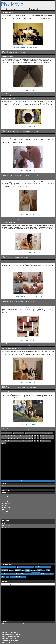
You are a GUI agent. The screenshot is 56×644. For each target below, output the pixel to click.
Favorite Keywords (7, 564)
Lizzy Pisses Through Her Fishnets (10, 179)
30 (38, 436)
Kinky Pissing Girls (6, 503)
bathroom (16, 258)
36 (2, 438)
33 (47, 436)
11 (34, 433)
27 (29, 436)
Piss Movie (12, 4)
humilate (8, 132)
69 (47, 441)
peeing (40, 570)
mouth (23, 570)
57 (11, 441)
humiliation (28, 387)
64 (32, 441)
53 (53, 438)
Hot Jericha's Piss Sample (8, 305)
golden (21, 175)
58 (14, 441)
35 (53, 436)
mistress (16, 53)
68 (44, 441)
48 (38, 438)
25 (23, 436)
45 (29, 438)
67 (41, 441)
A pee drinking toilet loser (8, 13)
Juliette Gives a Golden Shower (9, 135)
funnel (15, 132)
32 (44, 436)
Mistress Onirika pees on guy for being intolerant (13, 624)
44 (26, 438)
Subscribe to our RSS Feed (28, 481)
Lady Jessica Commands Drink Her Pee (11, 349)
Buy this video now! (28, 90)
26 (26, 436)
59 (17, 441)
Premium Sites (6, 490)
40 (14, 438)
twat (21, 345)
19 (5, 436)
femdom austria (13, 567)
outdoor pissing (9, 430)
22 (14, 436)
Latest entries (6, 622)
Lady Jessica (9, 387)
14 (43, 433)
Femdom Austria (9, 175)
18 (2, 436)
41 (17, 438)
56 (8, 441)
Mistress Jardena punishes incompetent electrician (13, 626)
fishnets (16, 219)
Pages (4, 484)
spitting (24, 132)
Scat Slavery (5, 518)
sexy (22, 53)
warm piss (24, 577)
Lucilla (30, 430)
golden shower (30, 567)
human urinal (33, 132)
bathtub (33, 175)
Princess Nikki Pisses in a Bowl (9, 261)
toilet (9, 258)
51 (47, 438)
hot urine (48, 567)
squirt (24, 301)
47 (35, 438)
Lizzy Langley (9, 219)
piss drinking (19, 132)
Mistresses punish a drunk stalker (9, 628)
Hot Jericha (34, 345)
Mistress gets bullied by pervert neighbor (11, 643)
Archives (4, 581)
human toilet (28, 132)
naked (22, 219)
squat (27, 430)
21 (11, 436)
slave (19, 53)
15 (45, 433)
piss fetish (12, 574)
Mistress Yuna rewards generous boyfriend (11, 634)
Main (3, 486)
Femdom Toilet (5, 497)
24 (20, 436)
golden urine (25, 345)
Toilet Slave (4, 495)
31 (41, 436)
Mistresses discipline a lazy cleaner (10, 632)
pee (14, 345)
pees (44, 570)
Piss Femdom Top (6, 525)
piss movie (20, 574)
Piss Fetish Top (5, 527)
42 (20, 438)
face (24, 53)
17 (51, 433)
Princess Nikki (9, 301)
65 (35, 441)
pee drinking (14, 387)
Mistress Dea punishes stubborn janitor (11, 630)
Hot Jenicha (8, 345)
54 (2, 441)
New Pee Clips (5, 501)
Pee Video (4, 510)
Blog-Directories (6, 521)
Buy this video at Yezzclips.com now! (28, 48)
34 (50, 436)
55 (5, 441)
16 (48, 433)
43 (23, 438)
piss (7, 53)
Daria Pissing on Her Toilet (8, 223)
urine (37, 132)
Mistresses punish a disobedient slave (10, 636)
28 (32, 436)
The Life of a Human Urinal (8, 99)
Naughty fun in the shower (8, 56)
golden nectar (21, 567)
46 (32, 438)
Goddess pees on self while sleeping (10, 641)
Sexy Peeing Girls (6, 507)
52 (50, 438)
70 (50, 441)
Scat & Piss (4, 516)
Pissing (18, 387)
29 (35, 436)
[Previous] (4, 433)
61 (23, 441)
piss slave (12, 132)
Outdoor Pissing (5, 512)
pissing (9, 53)
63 (29, 441)
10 (31, 433)
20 (8, 436)
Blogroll (4, 493)
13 (40, 433)
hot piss (13, 53)
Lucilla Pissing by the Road (8, 391)
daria (7, 258)
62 (26, 441)
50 (44, 438)
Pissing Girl (4, 505)
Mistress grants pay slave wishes (9, 639)
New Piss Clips (5, 499)
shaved (51, 574)
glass (31, 387)
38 (8, 438)
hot (36, 567)
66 (38, 441)
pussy (27, 175)
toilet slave (12, 577)
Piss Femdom (5, 514)
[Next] (3, 443)
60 (20, 441)
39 (11, 438)
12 (37, 433)
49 (41, 438)
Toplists (4, 523)
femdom (6, 567)
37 (5, 438)
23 (17, 436)
